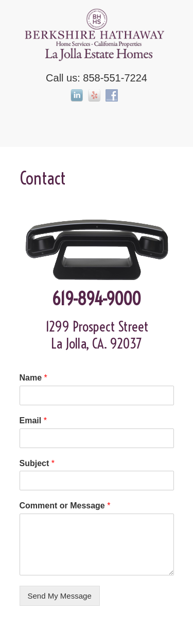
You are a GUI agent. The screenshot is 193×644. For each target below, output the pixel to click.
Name (33, 378)
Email (33, 420)
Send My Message (60, 596)
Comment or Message (65, 506)
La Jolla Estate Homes (97, 34)
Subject (37, 463)
